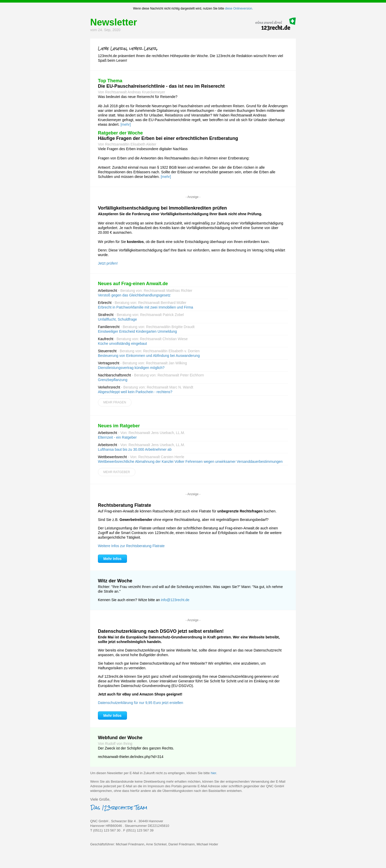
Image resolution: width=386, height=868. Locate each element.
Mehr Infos (112, 559)
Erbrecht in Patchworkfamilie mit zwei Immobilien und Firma (145, 307)
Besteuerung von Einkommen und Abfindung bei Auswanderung (149, 356)
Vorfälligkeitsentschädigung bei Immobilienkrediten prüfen (162, 208)
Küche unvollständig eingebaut (122, 343)
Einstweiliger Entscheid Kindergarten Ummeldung (137, 331)
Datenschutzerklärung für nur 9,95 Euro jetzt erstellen (141, 703)
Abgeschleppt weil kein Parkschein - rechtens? (135, 392)
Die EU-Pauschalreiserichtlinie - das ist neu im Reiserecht (161, 86)
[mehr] (126, 124)
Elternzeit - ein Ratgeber (117, 437)
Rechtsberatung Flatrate (125, 505)
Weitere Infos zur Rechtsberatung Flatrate (131, 546)
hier (213, 773)
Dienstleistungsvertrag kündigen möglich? (131, 368)
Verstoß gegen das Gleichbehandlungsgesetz (134, 295)
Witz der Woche (115, 581)
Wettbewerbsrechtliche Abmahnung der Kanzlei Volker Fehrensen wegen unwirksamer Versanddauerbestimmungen (190, 462)
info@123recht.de (175, 600)
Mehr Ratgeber (117, 472)
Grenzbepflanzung (113, 380)
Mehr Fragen (115, 402)
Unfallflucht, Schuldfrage (117, 319)
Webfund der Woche (120, 738)
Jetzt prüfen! (108, 263)
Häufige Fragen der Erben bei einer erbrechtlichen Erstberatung (168, 138)
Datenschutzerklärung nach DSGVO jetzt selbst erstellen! (161, 631)
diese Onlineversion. (239, 8)
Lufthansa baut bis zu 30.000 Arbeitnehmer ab (135, 449)
